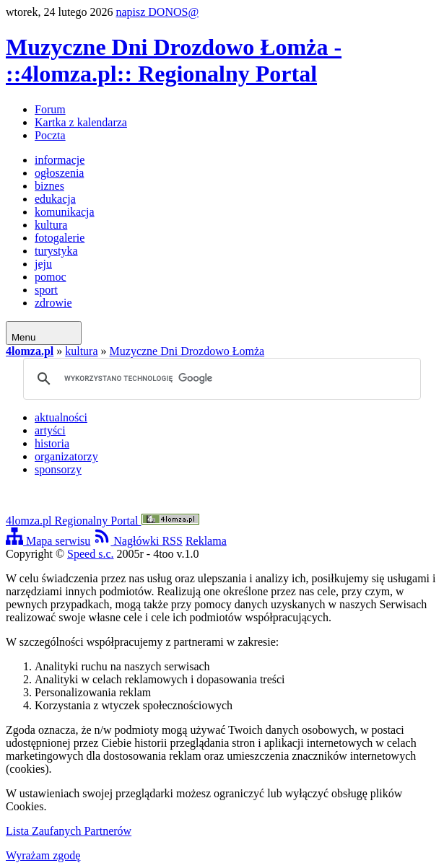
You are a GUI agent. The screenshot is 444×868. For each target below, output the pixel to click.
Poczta (50, 135)
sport (46, 290)
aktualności (61, 417)
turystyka (56, 251)
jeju (43, 264)
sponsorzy (58, 469)
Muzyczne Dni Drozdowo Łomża (187, 351)
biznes (49, 186)
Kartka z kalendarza (81, 122)
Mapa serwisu (48, 541)
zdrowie (53, 303)
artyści (50, 430)
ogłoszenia (59, 173)
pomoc (51, 277)
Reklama (206, 541)
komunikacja (65, 212)
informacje (60, 160)
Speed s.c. (90, 554)
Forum (50, 109)
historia (52, 443)
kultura (51, 225)
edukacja (55, 199)
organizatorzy (66, 456)
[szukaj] (220, 379)
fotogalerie (60, 238)
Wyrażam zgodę (43, 855)
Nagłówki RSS (138, 541)
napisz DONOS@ (157, 12)
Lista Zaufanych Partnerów (69, 831)
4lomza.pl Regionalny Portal (103, 521)
